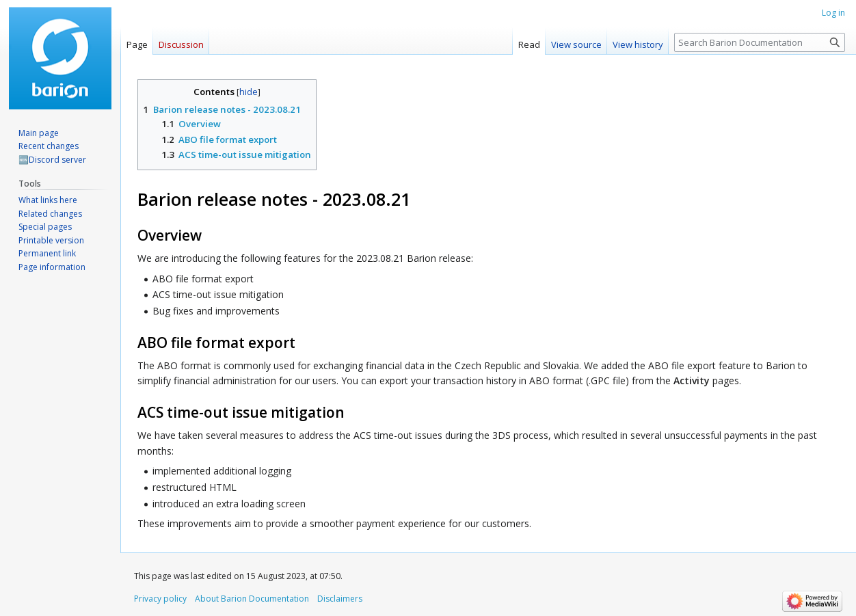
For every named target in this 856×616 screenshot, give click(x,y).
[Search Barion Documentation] (760, 42)
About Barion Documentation (252, 599)
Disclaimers (340, 599)
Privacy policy (160, 599)
